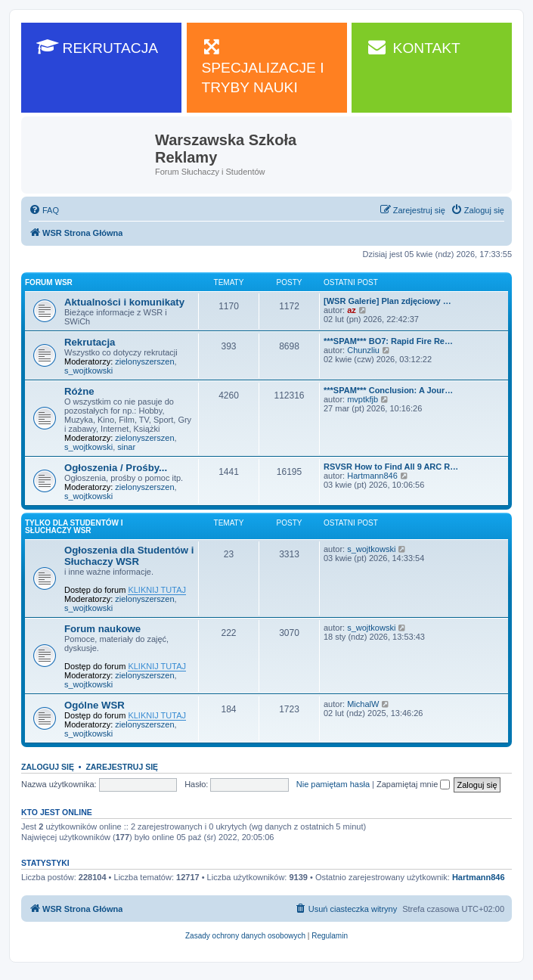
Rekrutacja (90, 342)
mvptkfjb (363, 399)
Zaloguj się (48, 767)
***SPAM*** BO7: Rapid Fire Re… (388, 341)
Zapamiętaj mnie (413, 784)
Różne (79, 391)
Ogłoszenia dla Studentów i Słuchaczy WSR (129, 556)
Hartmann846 (372, 476)
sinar (126, 447)
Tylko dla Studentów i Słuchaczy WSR (74, 527)
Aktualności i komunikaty (124, 302)
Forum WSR (49, 282)
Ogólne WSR (95, 705)
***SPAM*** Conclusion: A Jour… (388, 390)
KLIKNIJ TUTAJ (157, 590)
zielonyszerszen (144, 361)
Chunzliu (363, 350)
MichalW (363, 704)
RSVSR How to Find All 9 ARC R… (391, 467)
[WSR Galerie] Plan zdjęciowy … (387, 301)
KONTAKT (414, 47)
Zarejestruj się (122, 767)
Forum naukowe (102, 629)
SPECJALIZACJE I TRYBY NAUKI (263, 67)
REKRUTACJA (97, 47)
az (352, 310)
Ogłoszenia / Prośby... (116, 468)
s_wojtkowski (88, 371)
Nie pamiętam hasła (333, 784)
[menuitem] (44, 210)
